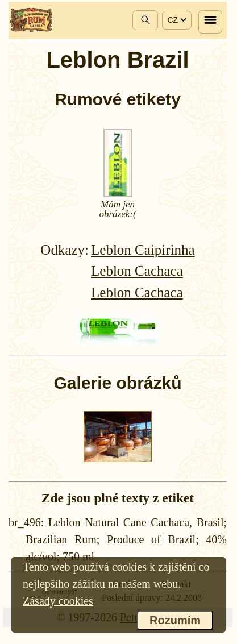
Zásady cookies (58, 601)
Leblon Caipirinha (143, 250)
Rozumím (175, 620)
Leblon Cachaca (137, 271)
